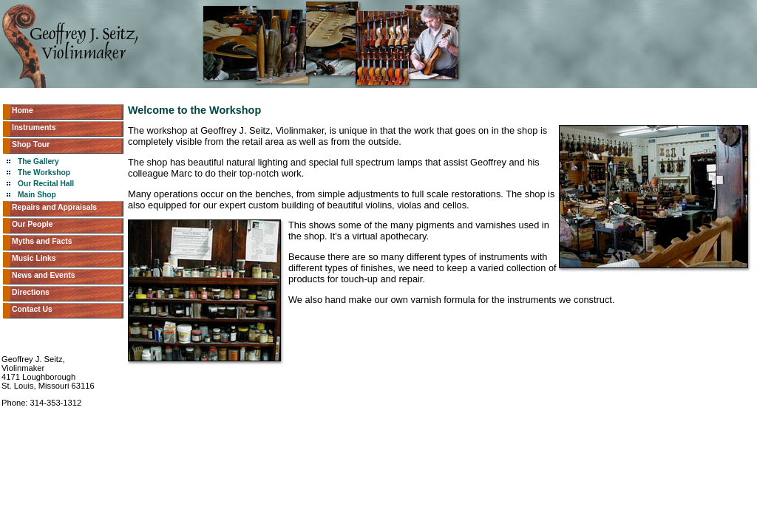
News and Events (43, 275)
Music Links (34, 258)
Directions (31, 292)
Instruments (34, 127)
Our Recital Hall (46, 184)
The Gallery (38, 161)
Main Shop (37, 195)
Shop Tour (31, 144)
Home (23, 110)
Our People (32, 224)
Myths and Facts (42, 241)
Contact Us (32, 309)
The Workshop (44, 173)
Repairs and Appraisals (54, 207)
